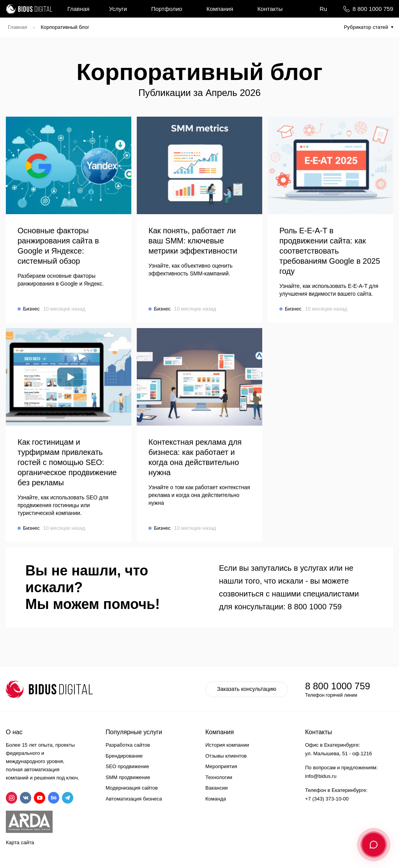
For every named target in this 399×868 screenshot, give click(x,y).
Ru (323, 9)
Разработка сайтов (128, 745)
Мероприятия (221, 766)
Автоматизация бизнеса (134, 799)
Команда (216, 799)
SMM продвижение (128, 777)
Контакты (270, 9)
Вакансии (216, 788)
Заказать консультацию (247, 689)
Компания (220, 9)
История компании (227, 745)
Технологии (219, 777)
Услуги (118, 9)
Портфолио (167, 9)
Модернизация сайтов (132, 788)
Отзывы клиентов (226, 756)
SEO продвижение (127, 766)
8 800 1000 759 (373, 9)
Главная (79, 9)
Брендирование (124, 756)
